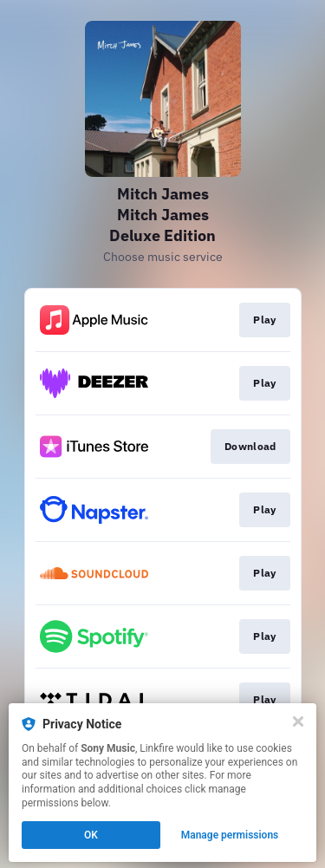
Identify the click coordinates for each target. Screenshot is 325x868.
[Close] (298, 721)
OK (91, 835)
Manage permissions (230, 835)
